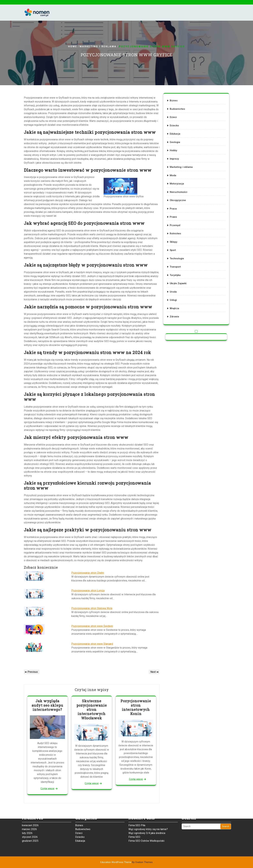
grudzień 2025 (30, 825)
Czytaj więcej (47, 788)
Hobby (176, 157)
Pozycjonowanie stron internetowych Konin (136, 707)
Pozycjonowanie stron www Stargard (92, 644)
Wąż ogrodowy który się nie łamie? (148, 813)
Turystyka (178, 266)
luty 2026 (27, 817)
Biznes (177, 114)
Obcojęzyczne (180, 201)
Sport (176, 244)
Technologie (179, 251)
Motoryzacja (179, 186)
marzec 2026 (29, 813)
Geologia (178, 150)
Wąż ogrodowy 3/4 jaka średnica (147, 817)
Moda (176, 179)
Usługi (176, 287)
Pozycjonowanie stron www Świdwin (92, 626)
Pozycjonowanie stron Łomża (88, 591)
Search (226, 810)
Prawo (176, 215)
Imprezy (177, 164)
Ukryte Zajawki (181, 273)
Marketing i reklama (98, 47)
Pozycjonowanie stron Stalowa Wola (92, 608)
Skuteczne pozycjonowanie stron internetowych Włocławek (92, 709)
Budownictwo (180, 121)
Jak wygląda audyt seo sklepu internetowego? (47, 705)
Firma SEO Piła (137, 809)
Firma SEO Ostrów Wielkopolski (146, 825)
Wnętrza (177, 294)
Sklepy (177, 237)
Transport (178, 258)
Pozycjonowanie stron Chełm (88, 573)
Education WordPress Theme (126, 862)
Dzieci (176, 128)
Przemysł (178, 222)
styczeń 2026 (30, 821)
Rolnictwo (178, 229)
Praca (176, 208)
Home (73, 47)
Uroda (176, 280)
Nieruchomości (181, 193)
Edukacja (178, 143)
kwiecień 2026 (30, 809)
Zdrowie (177, 302)
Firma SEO (134, 821)
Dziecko (177, 136)
